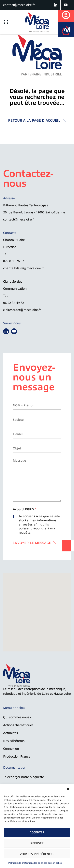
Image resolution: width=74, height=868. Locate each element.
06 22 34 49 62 (14, 303)
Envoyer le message (32, 543)
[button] (68, 789)
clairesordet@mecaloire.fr (22, 310)
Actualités (10, 733)
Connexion (11, 749)
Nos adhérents (14, 741)
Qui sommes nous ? (17, 717)
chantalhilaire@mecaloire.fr (23, 268)
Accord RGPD (25, 509)
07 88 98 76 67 (14, 261)
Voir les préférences (37, 854)
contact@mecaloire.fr (19, 5)
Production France (17, 757)
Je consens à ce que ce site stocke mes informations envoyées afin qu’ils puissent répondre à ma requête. (39, 524)
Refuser (37, 843)
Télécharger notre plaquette (24, 777)
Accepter (37, 832)
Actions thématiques (18, 725)
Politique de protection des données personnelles (35, 863)
